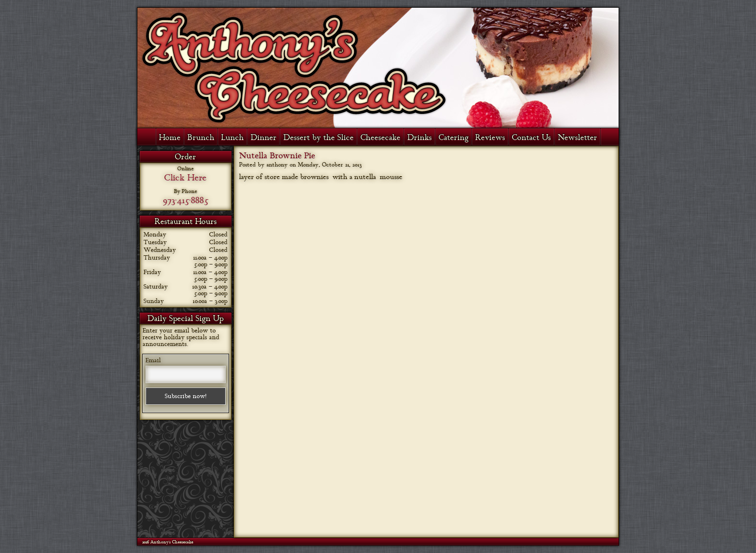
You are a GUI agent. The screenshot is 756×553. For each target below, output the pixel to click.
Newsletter (578, 138)
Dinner (264, 138)
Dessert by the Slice (319, 138)
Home (170, 138)
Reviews (490, 138)
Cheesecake (381, 138)
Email (153, 360)
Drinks (420, 138)
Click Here (186, 178)
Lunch (233, 138)
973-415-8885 (186, 200)
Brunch (201, 138)
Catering (454, 138)
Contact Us (532, 138)
